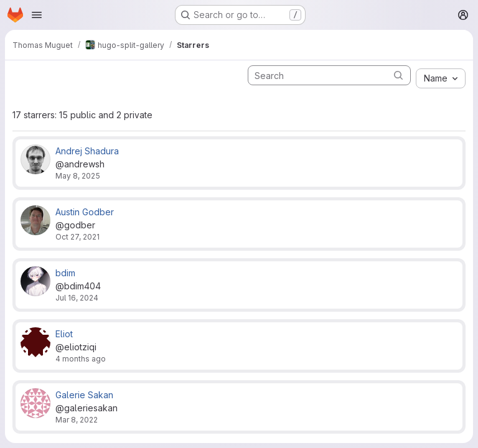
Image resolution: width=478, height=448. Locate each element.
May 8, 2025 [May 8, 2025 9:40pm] (78, 176)
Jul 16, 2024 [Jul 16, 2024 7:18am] (77, 298)
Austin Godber (85, 212)
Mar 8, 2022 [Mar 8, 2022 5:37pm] (77, 420)
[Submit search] (398, 75)
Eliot (64, 334)
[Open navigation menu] (37, 15)
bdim (65, 273)
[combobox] (441, 78)
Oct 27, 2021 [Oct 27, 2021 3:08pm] (77, 237)
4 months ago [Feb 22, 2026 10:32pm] (81, 359)
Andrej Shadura (87, 151)
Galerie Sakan (84, 395)
